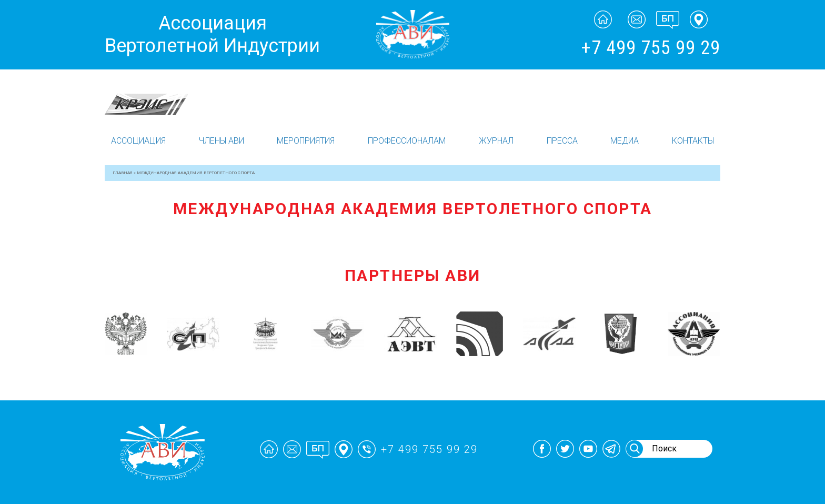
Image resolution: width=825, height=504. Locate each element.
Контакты (693, 141)
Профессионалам (407, 141)
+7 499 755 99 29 (651, 48)
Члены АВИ (222, 141)
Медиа (625, 141)
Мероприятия (306, 141)
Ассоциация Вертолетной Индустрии (212, 34)
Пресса (562, 141)
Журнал (496, 141)
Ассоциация (138, 141)
